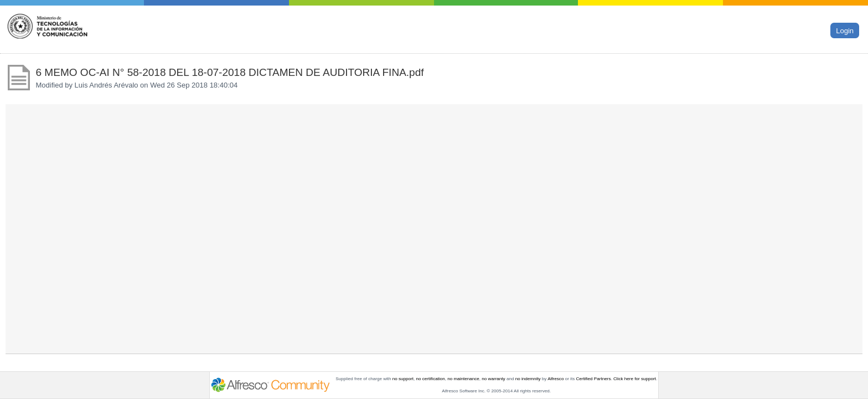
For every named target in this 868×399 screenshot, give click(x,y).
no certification (431, 379)
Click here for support (635, 379)
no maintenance (463, 379)
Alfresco (556, 379)
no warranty (493, 379)
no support (403, 379)
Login (845, 31)
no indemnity (528, 379)
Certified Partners (593, 379)
